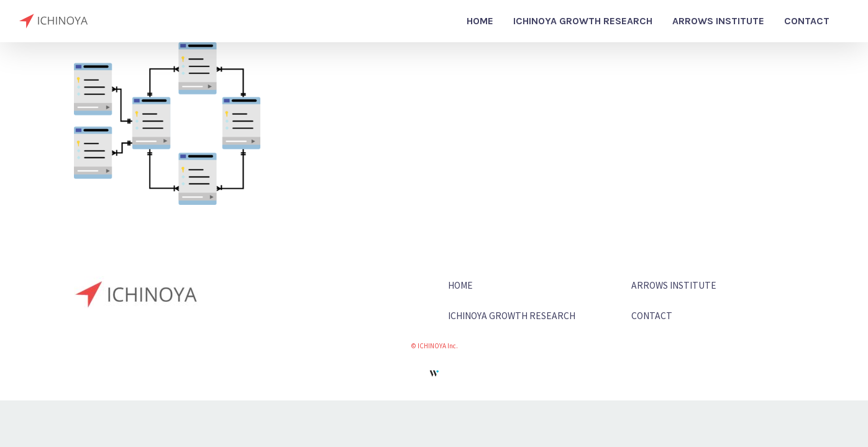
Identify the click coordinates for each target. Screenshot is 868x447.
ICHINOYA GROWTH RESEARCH (512, 315)
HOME (460, 285)
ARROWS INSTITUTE (674, 285)
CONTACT (652, 315)
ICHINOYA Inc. (438, 345)
